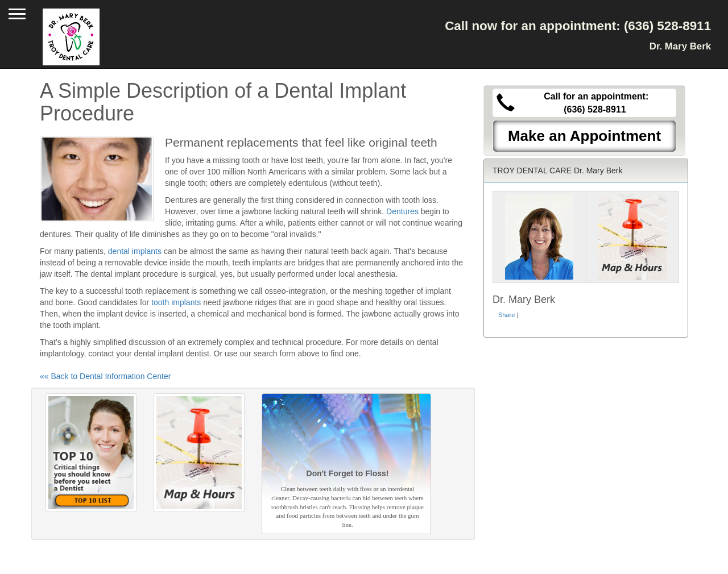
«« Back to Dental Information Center (105, 376)
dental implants (135, 251)
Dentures (402, 211)
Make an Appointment (584, 136)
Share (506, 315)
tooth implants (176, 302)
